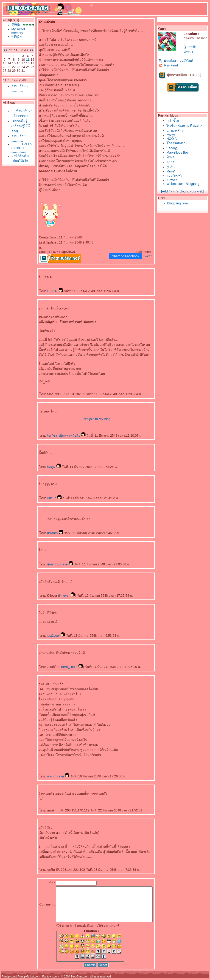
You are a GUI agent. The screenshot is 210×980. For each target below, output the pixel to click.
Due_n (46, 493)
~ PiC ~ (16, 40)
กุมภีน (172, 167)
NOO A (173, 139)
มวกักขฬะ (176, 176)
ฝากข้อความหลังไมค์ (177, 61)
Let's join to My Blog (88, 414)
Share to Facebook (126, 251)
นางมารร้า (50, 771)
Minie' (172, 171)
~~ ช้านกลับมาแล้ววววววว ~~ (18, 128)
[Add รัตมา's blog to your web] (183, 191)
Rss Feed (169, 65)
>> (23, 56)
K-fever (59, 590)
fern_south (64, 662)
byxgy (45, 462)
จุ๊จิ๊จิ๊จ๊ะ (15, 25)
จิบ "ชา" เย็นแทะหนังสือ (58, 430)
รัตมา (171, 157)
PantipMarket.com (29, 978)
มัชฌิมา (47, 528)
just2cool (47, 630)
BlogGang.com (80, 978)
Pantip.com (9, 978)
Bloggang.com (179, 203)
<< (4, 56)
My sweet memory (17, 35)
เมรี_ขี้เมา (175, 120)
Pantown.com (51, 978)
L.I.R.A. (46, 286)
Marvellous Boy (179, 152)
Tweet (148, 251)
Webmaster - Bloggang (184, 184)
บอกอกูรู (173, 148)
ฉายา (171, 162)
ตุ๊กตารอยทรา (52, 559)
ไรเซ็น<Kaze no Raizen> (185, 126)
